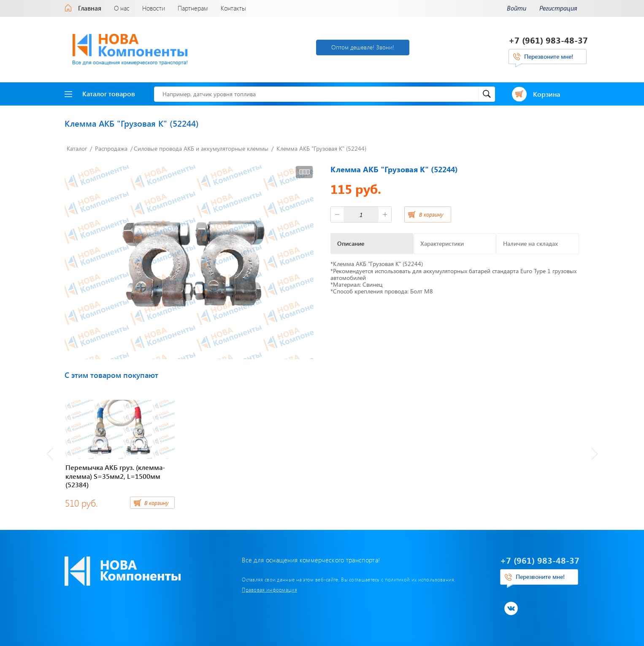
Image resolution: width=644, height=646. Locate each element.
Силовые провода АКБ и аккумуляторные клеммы (201, 148)
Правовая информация (269, 589)
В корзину (431, 214)
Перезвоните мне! (549, 56)
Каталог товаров (100, 94)
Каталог (77, 148)
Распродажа (111, 148)
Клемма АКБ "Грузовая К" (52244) (321, 148)
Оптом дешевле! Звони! (363, 47)
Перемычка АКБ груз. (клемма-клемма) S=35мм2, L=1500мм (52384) (115, 476)
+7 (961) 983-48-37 (548, 40)
